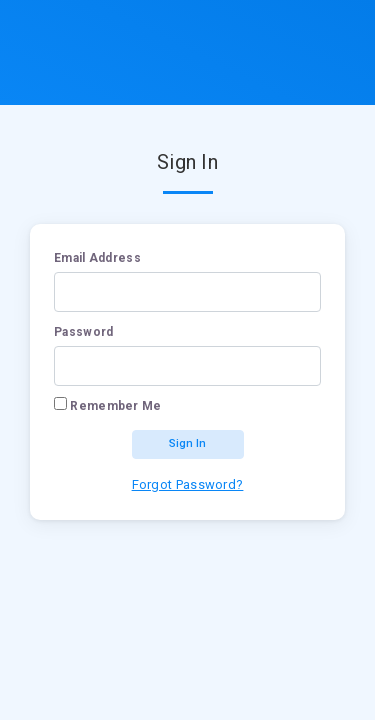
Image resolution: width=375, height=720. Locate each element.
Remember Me (115, 406)
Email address (97, 258)
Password (83, 332)
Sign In (187, 443)
